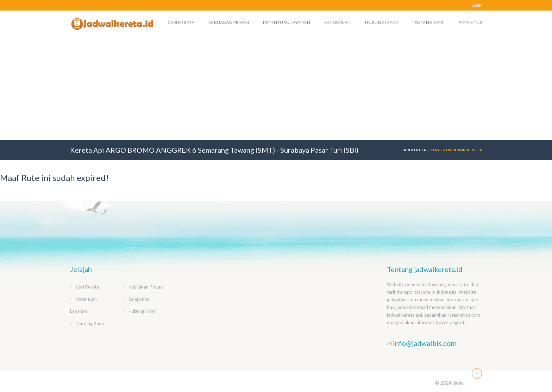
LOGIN (477, 5)
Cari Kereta (181, 22)
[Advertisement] (276, 87)
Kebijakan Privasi (229, 22)
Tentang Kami (428, 22)
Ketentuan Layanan (287, 22)
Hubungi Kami (382, 22)
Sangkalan (337, 22)
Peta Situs (470, 22)
